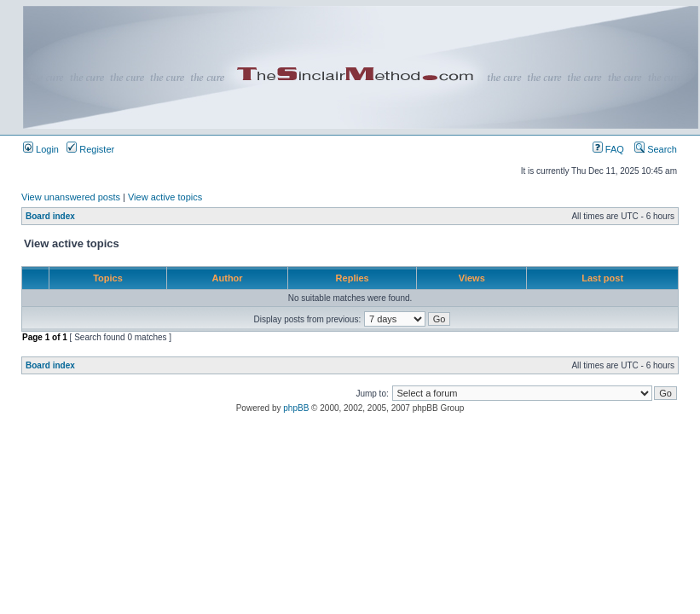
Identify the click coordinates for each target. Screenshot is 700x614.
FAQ (608, 149)
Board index (50, 216)
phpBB (296, 408)
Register (90, 149)
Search (656, 149)
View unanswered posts (71, 197)
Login (41, 149)
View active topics (165, 197)
